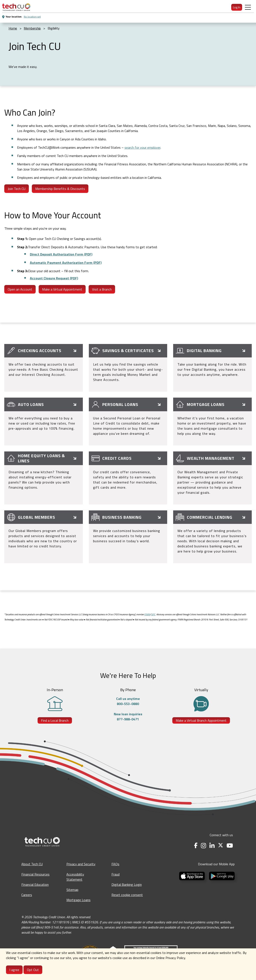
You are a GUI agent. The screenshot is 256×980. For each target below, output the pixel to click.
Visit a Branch (102, 289)
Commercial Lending (210, 517)
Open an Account (20, 289)
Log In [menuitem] (237, 7)
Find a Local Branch (55, 720)
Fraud (116, 874)
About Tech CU (32, 864)
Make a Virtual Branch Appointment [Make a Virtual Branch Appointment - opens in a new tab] (201, 720)
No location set (32, 17)
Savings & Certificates (128, 350)
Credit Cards (117, 458)
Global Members (37, 517)
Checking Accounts (40, 350)
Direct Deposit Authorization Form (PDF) (61, 254)
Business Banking (122, 517)
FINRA (147, 614)
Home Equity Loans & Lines (41, 458)
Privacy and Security (81, 864)
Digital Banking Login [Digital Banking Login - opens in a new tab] (127, 884)
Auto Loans (31, 404)
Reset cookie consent (127, 895)
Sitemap (72, 890)
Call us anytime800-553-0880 (128, 701)
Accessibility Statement (75, 877)
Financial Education (35, 884)
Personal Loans (120, 404)
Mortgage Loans (206, 404)
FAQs (115, 864)
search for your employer (142, 147)
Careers (27, 895)
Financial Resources (35, 874)
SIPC (153, 614)
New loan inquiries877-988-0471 (128, 717)
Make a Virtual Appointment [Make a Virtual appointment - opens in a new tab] (62, 289)
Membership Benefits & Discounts (60, 189)
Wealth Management (211, 458)
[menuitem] (16, 7)
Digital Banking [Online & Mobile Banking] (204, 350)
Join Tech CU (17, 189)
